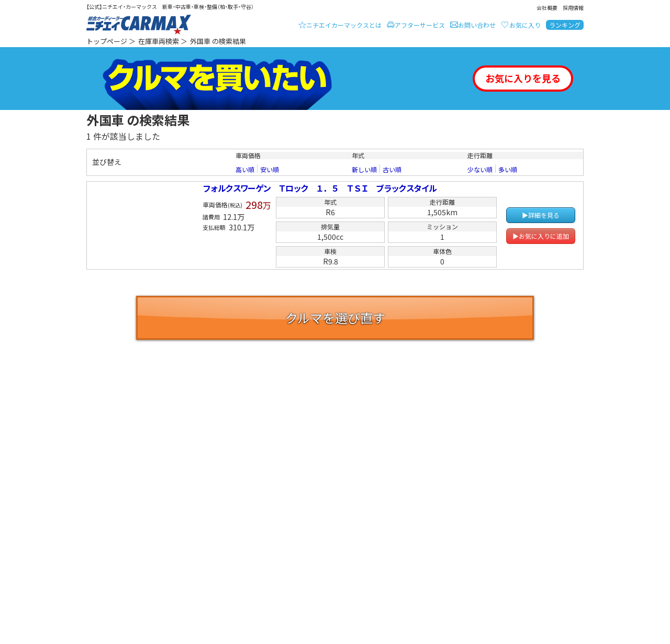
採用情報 (573, 8)
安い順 (270, 170)
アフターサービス (420, 25)
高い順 (245, 170)
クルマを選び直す (335, 318)
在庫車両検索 (159, 41)
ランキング (565, 25)
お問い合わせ (477, 25)
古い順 (392, 170)
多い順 (508, 170)
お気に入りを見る (523, 78)
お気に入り (525, 25)
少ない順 (480, 170)
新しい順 (364, 170)
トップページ (107, 41)
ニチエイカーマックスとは (344, 25)
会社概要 (547, 8)
